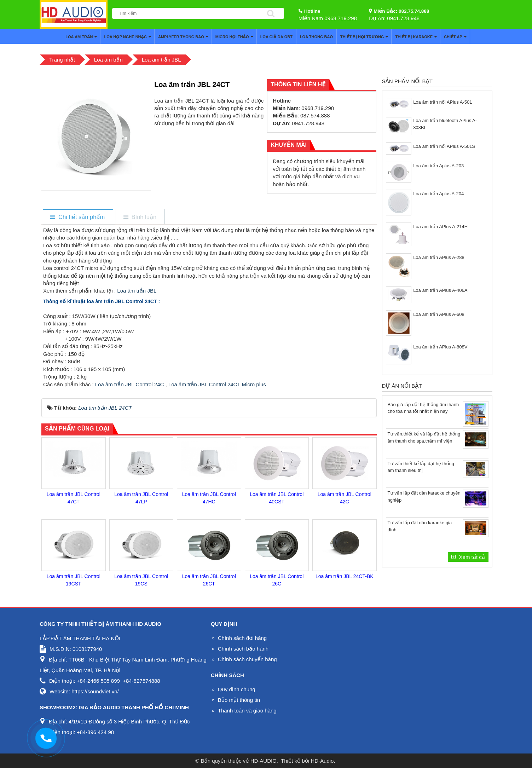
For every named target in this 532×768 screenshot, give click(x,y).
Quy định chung (237, 689)
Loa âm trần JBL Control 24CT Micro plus (217, 384)
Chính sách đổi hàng (242, 638)
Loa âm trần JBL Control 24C (130, 384)
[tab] (78, 217)
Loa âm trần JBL (137, 291)
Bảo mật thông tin (239, 700)
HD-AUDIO (264, 761)
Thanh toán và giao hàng (247, 711)
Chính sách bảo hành (243, 649)
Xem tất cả (471, 557)
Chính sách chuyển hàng (247, 659)
